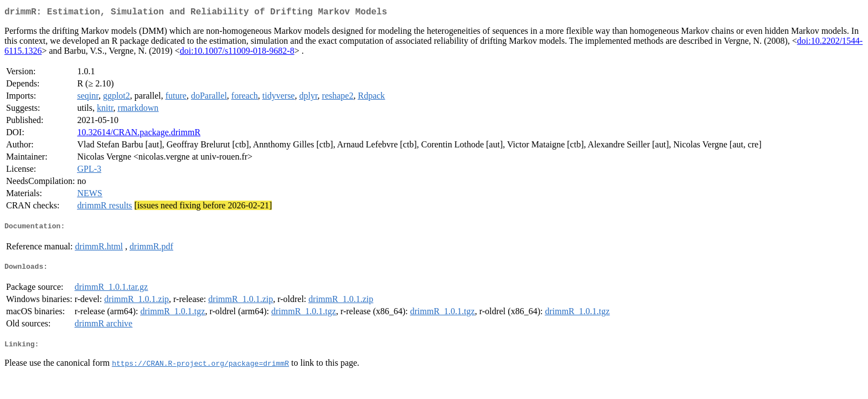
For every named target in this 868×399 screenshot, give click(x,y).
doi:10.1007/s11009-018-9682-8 (237, 53)
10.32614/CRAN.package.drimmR (139, 134)
